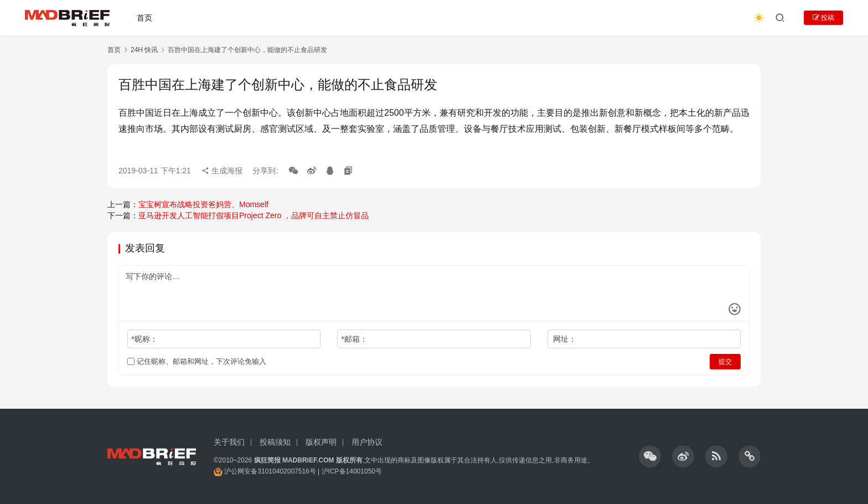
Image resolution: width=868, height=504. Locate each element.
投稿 (823, 18)
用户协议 (367, 442)
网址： (565, 339)
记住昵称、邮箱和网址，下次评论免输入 (197, 361)
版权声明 (321, 442)
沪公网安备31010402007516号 (270, 471)
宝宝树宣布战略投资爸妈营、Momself (203, 204)
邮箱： (355, 339)
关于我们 (229, 442)
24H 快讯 (144, 50)
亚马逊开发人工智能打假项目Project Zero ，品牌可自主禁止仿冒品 (254, 215)
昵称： (144, 339)
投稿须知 (275, 442)
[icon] (650, 456)
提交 (725, 362)
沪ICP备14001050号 (352, 471)
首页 (144, 18)
